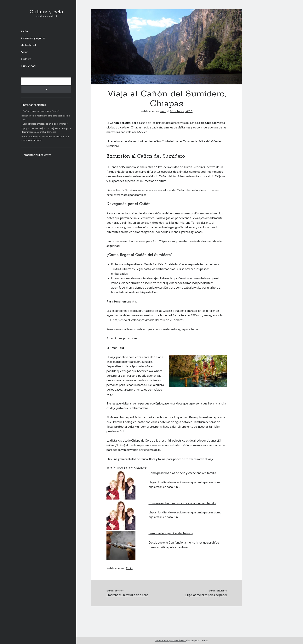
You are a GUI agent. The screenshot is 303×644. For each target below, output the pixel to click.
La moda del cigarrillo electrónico (171, 533)
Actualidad (29, 45)
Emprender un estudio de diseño (127, 595)
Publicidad (28, 66)
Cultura (26, 59)
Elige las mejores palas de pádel (206, 595)
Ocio (25, 31)
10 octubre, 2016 (181, 111)
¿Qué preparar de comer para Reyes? (40, 111)
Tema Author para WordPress (171, 640)
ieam (163, 111)
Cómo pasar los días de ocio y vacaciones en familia (182, 473)
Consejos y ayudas (33, 38)
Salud (25, 52)
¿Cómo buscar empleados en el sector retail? (44, 124)
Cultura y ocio (46, 12)
